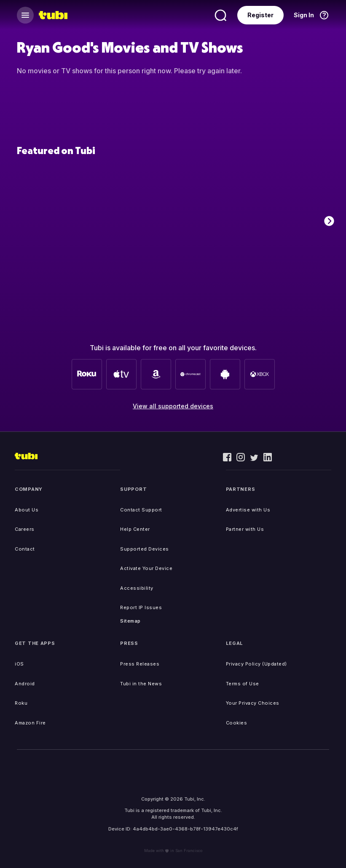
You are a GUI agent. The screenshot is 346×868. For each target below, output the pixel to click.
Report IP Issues (141, 607)
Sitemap (130, 621)
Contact (25, 549)
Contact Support (141, 510)
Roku (21, 703)
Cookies (237, 723)
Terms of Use (243, 684)
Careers (25, 529)
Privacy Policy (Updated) (256, 664)
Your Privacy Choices (253, 703)
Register (260, 15)
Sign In (304, 15)
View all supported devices (173, 406)
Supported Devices (145, 549)
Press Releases (140, 664)
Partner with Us (245, 529)
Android (25, 684)
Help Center (135, 529)
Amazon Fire (30, 723)
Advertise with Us (248, 510)
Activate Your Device (146, 568)
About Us (27, 510)
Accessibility (137, 588)
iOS (19, 664)
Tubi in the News (141, 684)
